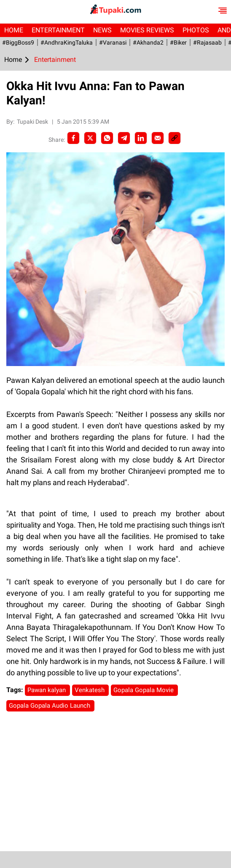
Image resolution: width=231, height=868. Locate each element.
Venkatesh (90, 690)
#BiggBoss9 (18, 42)
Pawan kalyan (47, 690)
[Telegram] (124, 138)
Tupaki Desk (33, 122)
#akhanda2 (148, 42)
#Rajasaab (207, 42)
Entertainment (58, 30)
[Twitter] (90, 138)
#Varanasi (113, 42)
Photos (196, 30)
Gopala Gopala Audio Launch (50, 706)
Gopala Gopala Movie (144, 690)
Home (14, 30)
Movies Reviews (147, 30)
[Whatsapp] (107, 138)
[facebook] (73, 138)
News (102, 30)
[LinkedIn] (141, 138)
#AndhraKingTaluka (67, 42)
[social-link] (175, 138)
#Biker (178, 42)
